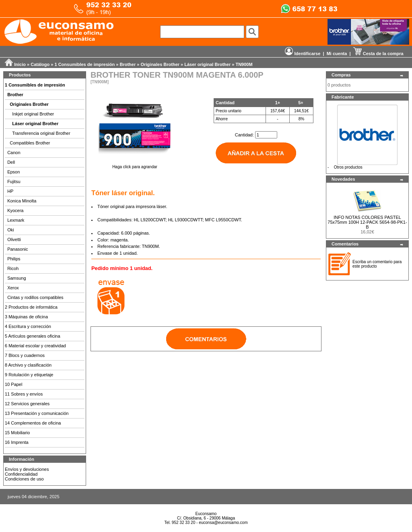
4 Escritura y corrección (28, 326)
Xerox (13, 288)
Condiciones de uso (24, 479)
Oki (11, 230)
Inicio (20, 64)
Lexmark (16, 220)
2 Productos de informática (31, 307)
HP (10, 191)
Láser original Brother (207, 64)
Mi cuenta (337, 54)
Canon (14, 153)
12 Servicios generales (27, 404)
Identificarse (303, 54)
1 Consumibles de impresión (85, 64)
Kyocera (15, 210)
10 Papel (13, 384)
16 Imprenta (17, 442)
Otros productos (348, 167)
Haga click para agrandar (135, 165)
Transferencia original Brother (41, 133)
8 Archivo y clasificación (28, 365)
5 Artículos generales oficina (33, 336)
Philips (14, 259)
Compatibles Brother (30, 143)
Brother (128, 64)
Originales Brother (160, 64)
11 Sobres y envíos (24, 394)
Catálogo (40, 64)
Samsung (16, 278)
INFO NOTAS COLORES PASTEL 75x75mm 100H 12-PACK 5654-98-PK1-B (367, 222)
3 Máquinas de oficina (26, 317)
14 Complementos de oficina (33, 423)
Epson (13, 172)
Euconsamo (206, 514)
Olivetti (14, 239)
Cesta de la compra (378, 54)
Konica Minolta (22, 201)
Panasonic (18, 249)
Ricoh (13, 268)
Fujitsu (14, 181)
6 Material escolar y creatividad (35, 346)
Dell (11, 162)
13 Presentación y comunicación (37, 413)
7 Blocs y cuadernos (25, 355)
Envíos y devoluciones (27, 469)
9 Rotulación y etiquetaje (29, 375)
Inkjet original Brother (33, 114)
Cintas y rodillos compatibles (35, 297)
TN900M (244, 64)
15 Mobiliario (17, 433)
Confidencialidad (21, 474)
